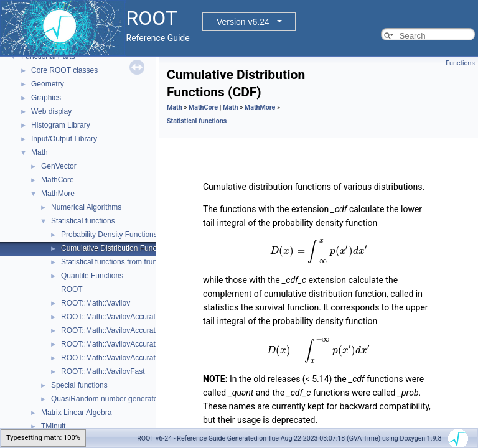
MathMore (58, 194)
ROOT (72, 289)
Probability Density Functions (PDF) (120, 235)
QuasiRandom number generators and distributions (136, 399)
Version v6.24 (243, 22)
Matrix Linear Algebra (76, 413)
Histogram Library (61, 125)
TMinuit (53, 426)
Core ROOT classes (64, 70)
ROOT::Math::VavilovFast (103, 371)
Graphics (46, 98)
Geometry (48, 84)
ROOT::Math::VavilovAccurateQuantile (124, 358)
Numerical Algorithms (86, 207)
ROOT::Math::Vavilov (96, 303)
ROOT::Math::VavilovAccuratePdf (116, 344)
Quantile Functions (92, 276)
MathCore (58, 180)
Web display (51, 111)
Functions (460, 63)
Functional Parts (48, 57)
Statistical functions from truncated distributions (139, 262)
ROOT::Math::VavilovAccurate (110, 317)
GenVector (59, 166)
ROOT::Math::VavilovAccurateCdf (116, 330)
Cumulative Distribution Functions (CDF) (128, 248)
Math (40, 152)
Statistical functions (83, 221)
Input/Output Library (64, 139)
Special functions (79, 385)
